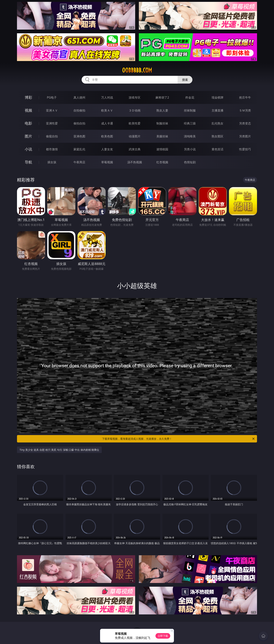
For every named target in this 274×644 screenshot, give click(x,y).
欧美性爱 (135, 123)
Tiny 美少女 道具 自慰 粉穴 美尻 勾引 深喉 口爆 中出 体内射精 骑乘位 (59, 450)
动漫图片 (135, 136)
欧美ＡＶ (107, 110)
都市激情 (52, 149)
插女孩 (52, 162)
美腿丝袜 (162, 136)
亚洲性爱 (52, 123)
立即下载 (163, 636)
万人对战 (107, 97)
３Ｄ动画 (135, 110)
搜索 (185, 80)
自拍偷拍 (79, 110)
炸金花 (190, 97)
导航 (28, 162)
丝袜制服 (190, 110)
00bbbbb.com (137, 70)
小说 (28, 149)
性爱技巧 (245, 149)
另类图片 (245, 136)
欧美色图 (107, 136)
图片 (28, 136)
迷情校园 (162, 149)
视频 (28, 110)
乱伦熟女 (218, 123)
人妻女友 (107, 149)
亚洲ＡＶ (52, 110)
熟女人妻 (162, 110)
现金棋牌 (218, 97)
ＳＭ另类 (245, 110)
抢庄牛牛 (245, 97)
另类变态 (245, 123)
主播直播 (218, 110)
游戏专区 (135, 97)
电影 (28, 123)
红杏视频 (162, 162)
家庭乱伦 (79, 149)
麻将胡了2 (162, 97)
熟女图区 (218, 136)
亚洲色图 (79, 136)
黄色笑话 (218, 149)
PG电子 (52, 97)
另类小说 (190, 149)
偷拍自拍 (79, 123)
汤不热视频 (135, 162)
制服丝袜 (162, 123)
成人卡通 (107, 123)
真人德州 (79, 97)
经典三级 (190, 123)
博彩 (28, 97)
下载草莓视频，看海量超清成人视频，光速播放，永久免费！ (179, 439)
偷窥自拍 (52, 136)
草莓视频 (107, 162)
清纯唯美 (190, 136)
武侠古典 (135, 149)
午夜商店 (79, 162)
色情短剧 (190, 162)
